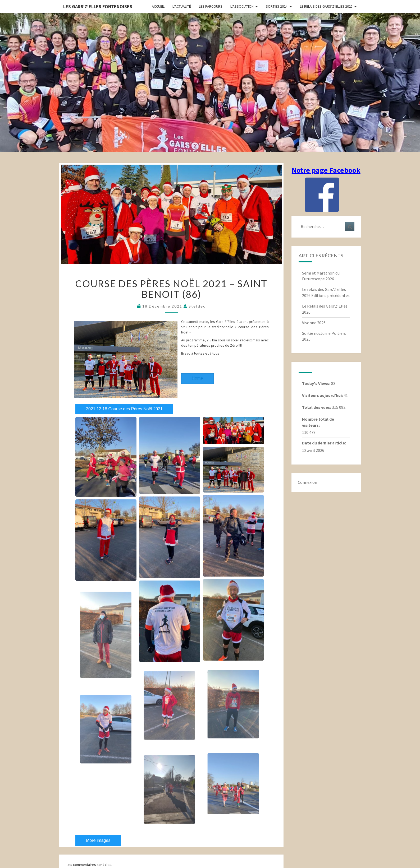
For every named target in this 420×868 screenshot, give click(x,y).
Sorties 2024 (277, 6)
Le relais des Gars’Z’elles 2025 (326, 6)
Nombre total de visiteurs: (318, 422)
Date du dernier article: (324, 443)
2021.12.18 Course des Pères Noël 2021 (124, 409)
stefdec (197, 306)
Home (197, 378)
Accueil (158, 6)
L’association (242, 6)
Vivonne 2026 (314, 323)
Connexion (307, 482)
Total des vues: (317, 407)
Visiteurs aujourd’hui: (323, 395)
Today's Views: (317, 383)
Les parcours (211, 6)
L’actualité (182, 6)
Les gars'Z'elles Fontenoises (98, 6)
